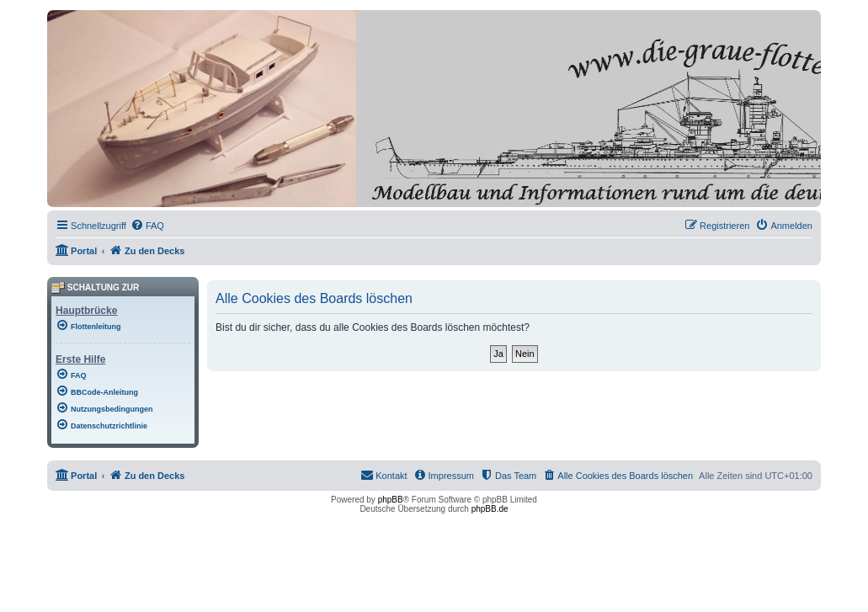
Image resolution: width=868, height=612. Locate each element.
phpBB (391, 500)
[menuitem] (147, 226)
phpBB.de (490, 509)
